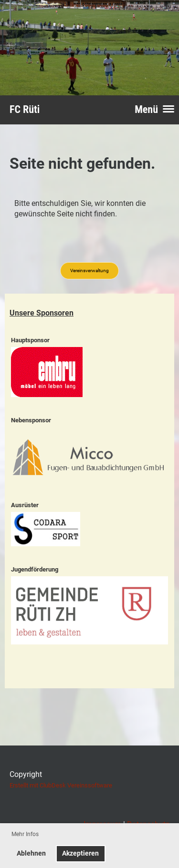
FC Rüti (25, 109)
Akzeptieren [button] (80, 853)
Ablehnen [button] (31, 853)
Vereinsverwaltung (89, 271)
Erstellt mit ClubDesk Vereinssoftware (61, 785)
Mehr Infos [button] (25, 834)
